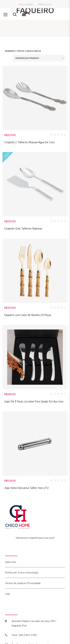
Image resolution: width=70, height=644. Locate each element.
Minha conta (45, 4)
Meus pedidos (26, 4)
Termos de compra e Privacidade (23, 583)
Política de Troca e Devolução (22, 572)
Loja (7, 594)
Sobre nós (11, 562)
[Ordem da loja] (39, 58)
